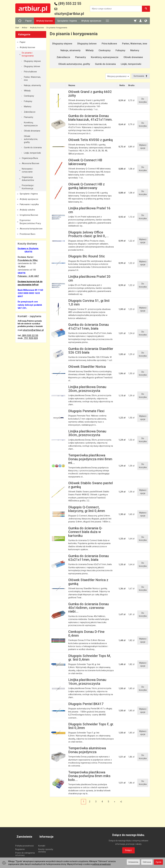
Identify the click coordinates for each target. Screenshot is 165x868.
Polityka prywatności (25, 843)
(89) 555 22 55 (30, 335)
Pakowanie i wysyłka (29, 204)
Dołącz (128, 851)
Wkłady (90, 50)
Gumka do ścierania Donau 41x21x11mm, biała (89, 327)
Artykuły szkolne (27, 210)
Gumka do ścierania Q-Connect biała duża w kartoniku (85, 533)
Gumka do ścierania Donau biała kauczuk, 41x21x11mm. (90, 118)
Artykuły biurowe (44, 21)
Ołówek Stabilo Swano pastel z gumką (91, 486)
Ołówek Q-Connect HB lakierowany (85, 163)
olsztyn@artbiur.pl (33, 330)
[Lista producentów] (117, 76)
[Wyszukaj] (146, 9)
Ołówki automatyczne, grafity (74, 64)
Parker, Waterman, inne (135, 44)
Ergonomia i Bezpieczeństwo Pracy (30, 222)
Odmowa (147, 862)
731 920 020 (31, 338)
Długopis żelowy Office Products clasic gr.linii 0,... (89, 235)
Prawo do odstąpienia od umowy (25, 851)
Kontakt (42, 843)
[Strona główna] (20, 21)
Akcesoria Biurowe (31, 163)
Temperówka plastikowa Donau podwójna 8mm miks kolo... (89, 777)
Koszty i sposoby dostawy (46, 848)
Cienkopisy (105, 50)
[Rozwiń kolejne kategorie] (107, 21)
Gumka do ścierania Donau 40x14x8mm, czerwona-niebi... (89, 608)
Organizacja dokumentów (28, 179)
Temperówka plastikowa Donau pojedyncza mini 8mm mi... (90, 460)
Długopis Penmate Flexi (86, 412)
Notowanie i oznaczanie (27, 170)
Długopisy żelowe (87, 44)
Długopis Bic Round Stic (87, 257)
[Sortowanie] (140, 76)
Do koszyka (143, 101)
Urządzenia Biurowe (29, 215)
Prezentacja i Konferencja (28, 187)
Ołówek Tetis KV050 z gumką (91, 141)
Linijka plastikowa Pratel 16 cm (89, 211)
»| (121, 802)
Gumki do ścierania (105, 64)
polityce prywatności (101, 864)
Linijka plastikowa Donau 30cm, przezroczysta (87, 434)
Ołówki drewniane (133, 57)
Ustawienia (133, 862)
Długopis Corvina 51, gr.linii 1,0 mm (89, 303)
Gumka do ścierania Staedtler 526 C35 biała (91, 351)
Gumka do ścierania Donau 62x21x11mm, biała (89, 558)
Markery (135, 50)
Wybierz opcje (143, 147)
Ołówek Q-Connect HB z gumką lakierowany (86, 187)
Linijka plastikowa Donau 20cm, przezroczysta (87, 389)
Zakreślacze (63, 57)
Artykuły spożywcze (91, 21)
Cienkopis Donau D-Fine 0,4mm (86, 634)
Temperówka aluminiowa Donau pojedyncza (87, 751)
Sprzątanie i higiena (67, 21)
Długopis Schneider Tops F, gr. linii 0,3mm (91, 727)
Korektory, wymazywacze (105, 57)
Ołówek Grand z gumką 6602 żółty (90, 94)
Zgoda (158, 862)
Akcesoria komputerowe (31, 229)
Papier (28, 21)
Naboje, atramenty (70, 50)
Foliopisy (120, 50)
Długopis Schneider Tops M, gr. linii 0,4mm (90, 658)
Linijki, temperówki (131, 64)
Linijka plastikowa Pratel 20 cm (89, 279)
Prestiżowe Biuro (28, 234)
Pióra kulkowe (109, 44)
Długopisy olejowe (62, 44)
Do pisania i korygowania (28, 54)
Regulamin (20, 847)
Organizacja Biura (30, 158)
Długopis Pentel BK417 (86, 704)
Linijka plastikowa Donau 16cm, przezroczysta (87, 682)
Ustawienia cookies (24, 856)
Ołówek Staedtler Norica (87, 367)
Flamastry (81, 57)
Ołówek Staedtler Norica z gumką (88, 582)
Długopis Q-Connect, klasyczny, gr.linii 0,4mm (87, 510)
